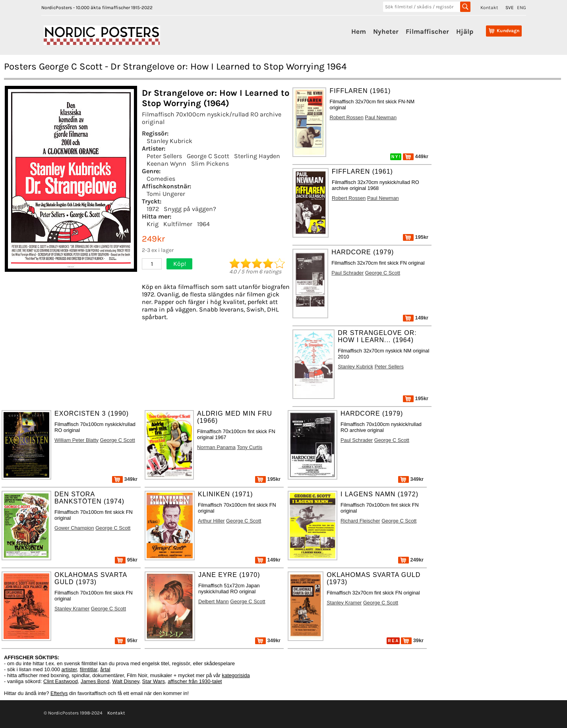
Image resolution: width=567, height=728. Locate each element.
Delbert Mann (214, 601)
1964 (203, 224)
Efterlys (59, 693)
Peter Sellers (164, 156)
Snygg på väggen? (190, 209)
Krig (153, 224)
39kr (412, 640)
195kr (416, 237)
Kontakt (489, 8)
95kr (126, 560)
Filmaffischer (427, 31)
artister (69, 669)
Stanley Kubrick (169, 141)
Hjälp (465, 31)
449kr (416, 156)
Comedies (161, 179)
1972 (153, 209)
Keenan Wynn (166, 164)
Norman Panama (216, 447)
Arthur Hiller (211, 521)
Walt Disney (126, 681)
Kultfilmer (178, 224)
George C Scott (208, 156)
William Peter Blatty (76, 440)
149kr (416, 318)
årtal (105, 669)
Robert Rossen (346, 117)
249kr (411, 560)
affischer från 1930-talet (195, 681)
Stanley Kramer (72, 609)
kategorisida (236, 675)
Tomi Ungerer (166, 194)
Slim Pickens (210, 164)
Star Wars (154, 681)
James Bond (95, 681)
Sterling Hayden (257, 156)
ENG (522, 8)
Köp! (180, 264)
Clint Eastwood (61, 681)
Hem (359, 31)
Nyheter (386, 31)
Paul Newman (381, 117)
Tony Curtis (250, 447)
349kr (125, 479)
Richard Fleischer (360, 521)
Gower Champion (74, 528)
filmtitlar (89, 669)
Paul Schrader (347, 273)
